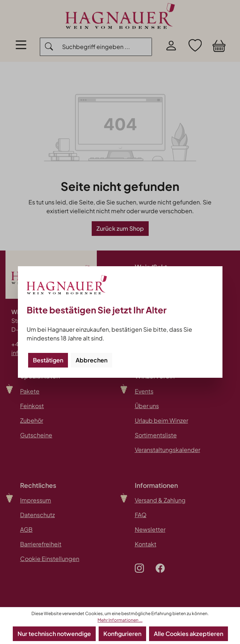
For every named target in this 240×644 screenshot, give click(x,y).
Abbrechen (92, 360)
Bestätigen (48, 360)
